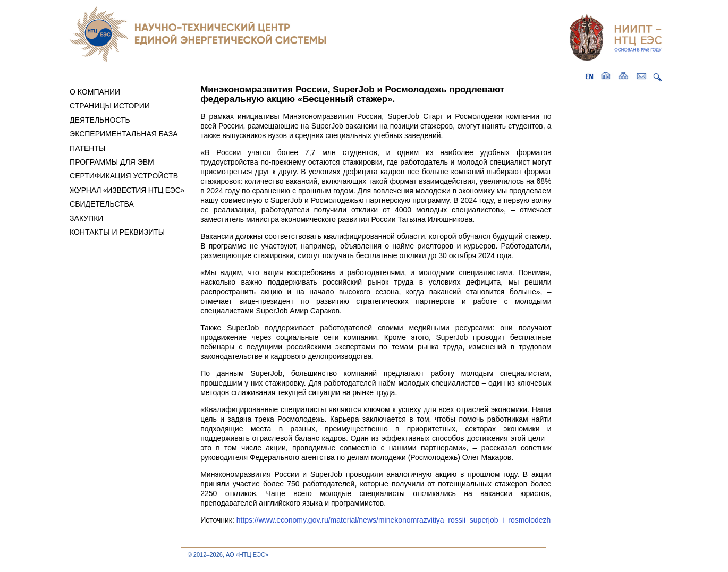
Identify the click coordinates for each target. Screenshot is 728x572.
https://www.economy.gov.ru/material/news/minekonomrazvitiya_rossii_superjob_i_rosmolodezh (394, 520)
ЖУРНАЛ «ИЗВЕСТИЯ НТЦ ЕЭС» (127, 190)
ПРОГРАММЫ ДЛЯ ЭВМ (112, 162)
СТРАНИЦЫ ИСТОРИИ (110, 106)
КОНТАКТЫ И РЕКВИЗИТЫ (117, 232)
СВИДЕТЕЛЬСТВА (102, 204)
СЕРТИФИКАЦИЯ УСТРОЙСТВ (124, 176)
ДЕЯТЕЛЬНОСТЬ (100, 120)
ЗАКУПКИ (86, 218)
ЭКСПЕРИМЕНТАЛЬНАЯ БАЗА (124, 134)
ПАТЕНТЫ (87, 148)
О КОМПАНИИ (95, 92)
